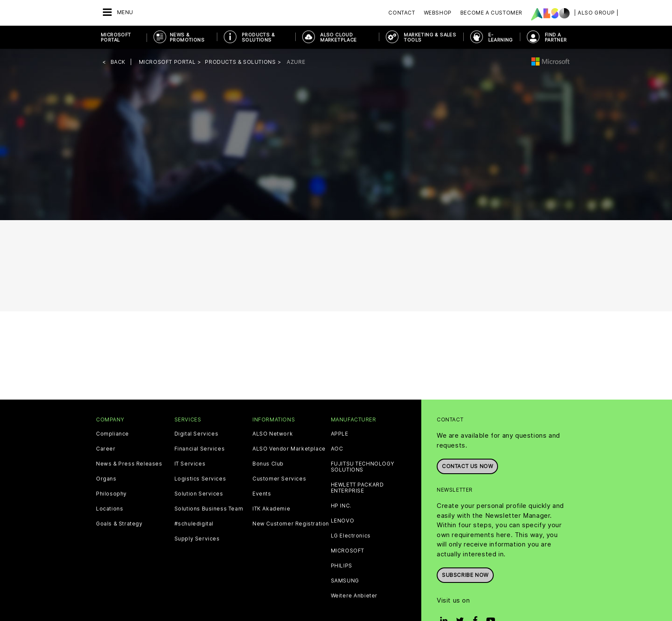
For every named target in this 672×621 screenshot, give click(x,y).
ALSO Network (273, 434)
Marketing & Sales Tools (430, 37)
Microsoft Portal (116, 37)
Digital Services (196, 434)
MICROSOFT (348, 551)
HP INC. (341, 506)
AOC (337, 449)
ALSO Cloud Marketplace (338, 37)
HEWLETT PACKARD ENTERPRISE (357, 488)
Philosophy (111, 494)
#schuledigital (194, 524)
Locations (109, 509)
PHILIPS (342, 566)
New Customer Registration (291, 524)
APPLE (340, 434)
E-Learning (501, 37)
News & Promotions (187, 37)
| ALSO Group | (596, 13)
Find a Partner (556, 37)
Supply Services (197, 539)
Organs (106, 479)
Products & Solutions (258, 37)
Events (262, 494)
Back (118, 62)
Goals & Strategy (119, 524)
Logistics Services (200, 479)
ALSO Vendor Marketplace (289, 449)
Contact (402, 13)
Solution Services (199, 494)
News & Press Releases (129, 464)
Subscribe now (465, 575)
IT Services (190, 464)
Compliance (112, 434)
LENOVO (343, 521)
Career (106, 449)
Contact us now (467, 466)
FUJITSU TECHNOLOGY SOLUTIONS (363, 467)
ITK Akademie (271, 509)
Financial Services (200, 449)
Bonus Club (268, 464)
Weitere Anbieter (354, 596)
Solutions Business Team (209, 509)
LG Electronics (351, 536)
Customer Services (279, 479)
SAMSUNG (345, 581)
